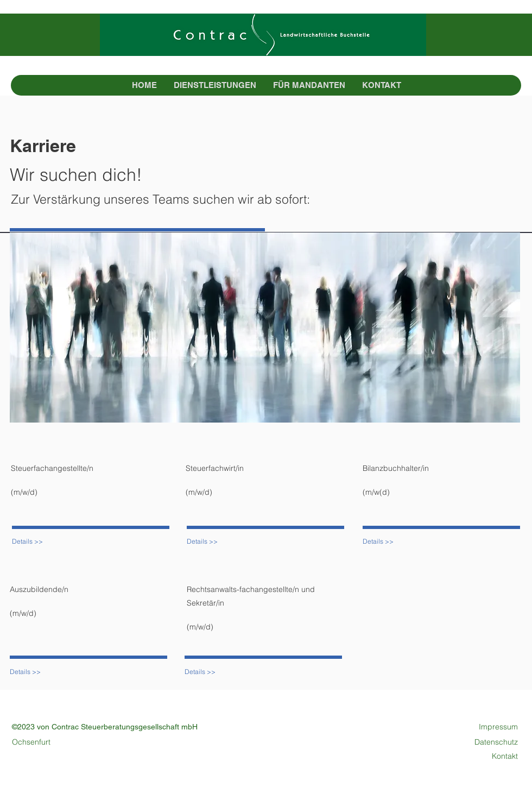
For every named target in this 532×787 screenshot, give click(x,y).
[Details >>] (40, 542)
